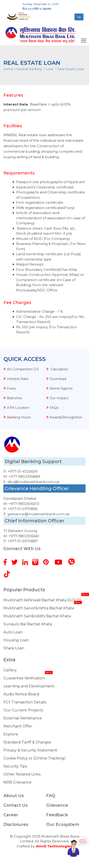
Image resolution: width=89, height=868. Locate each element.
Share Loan (14, 648)
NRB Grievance (17, 782)
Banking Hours (19, 417)
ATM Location (18, 408)
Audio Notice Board (21, 694)
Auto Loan (13, 632)
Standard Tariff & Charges (27, 742)
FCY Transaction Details (25, 702)
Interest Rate (18, 379)
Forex (11, 388)
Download (58, 379)
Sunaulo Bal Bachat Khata (28, 624)
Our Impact (59, 398)
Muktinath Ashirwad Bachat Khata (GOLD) (42, 600)
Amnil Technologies (54, 846)
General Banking (29, 69)
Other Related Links (22, 774)
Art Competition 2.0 (23, 369)
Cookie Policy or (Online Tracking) (34, 758)
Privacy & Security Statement (30, 750)
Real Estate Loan (71, 69)
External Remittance (23, 718)
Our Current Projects (23, 710)
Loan (50, 69)
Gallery (10, 670)
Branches (14, 398)
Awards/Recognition (66, 417)
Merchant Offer (18, 726)
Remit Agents (61, 388)
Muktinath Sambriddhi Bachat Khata (37, 616)
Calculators (59, 369)
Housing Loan (16, 640)
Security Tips (15, 766)
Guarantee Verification (24, 678)
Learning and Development (29, 686)
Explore (11, 734)
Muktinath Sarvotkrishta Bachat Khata (39, 608)
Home (8, 69)
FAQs (54, 408)
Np (79, 17)
